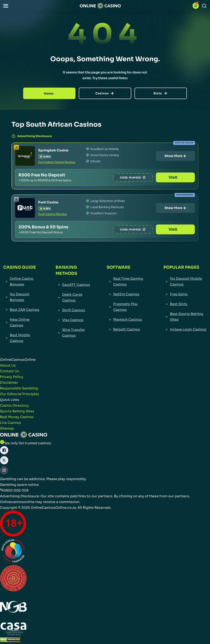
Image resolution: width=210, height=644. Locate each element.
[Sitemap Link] (7, 429)
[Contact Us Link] (10, 371)
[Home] (49, 93)
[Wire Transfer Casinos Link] (74, 333)
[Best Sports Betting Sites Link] (185, 317)
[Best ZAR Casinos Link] (22, 310)
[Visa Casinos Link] (74, 320)
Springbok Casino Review (57, 162)
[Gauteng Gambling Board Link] (13, 579)
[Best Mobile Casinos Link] (22, 338)
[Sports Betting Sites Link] (17, 411)
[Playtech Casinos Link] (127, 320)
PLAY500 (138, 177)
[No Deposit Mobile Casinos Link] (185, 282)
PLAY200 (138, 229)
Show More (175, 156)
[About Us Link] (8, 365)
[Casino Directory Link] (14, 406)
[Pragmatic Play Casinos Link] (127, 307)
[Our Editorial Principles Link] (20, 394)
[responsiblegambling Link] (13, 552)
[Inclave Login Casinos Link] (185, 329)
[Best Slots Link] (185, 304)
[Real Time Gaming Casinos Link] (127, 282)
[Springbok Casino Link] (25, 156)
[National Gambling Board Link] (13, 607)
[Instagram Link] (4, 471)
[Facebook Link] (4, 451)
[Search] (204, 6)
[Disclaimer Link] (9, 383)
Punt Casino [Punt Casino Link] (48, 202)
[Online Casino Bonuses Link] (22, 282)
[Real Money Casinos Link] (17, 417)
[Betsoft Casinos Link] (127, 329)
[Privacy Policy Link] (12, 377)
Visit (175, 177)
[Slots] (161, 93)
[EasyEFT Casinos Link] (74, 285)
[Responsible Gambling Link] (19, 388)
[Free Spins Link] (185, 294)
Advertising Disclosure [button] (32, 136)
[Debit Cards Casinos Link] (74, 298)
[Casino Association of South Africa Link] (13, 630)
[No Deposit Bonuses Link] (22, 297)
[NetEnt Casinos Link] (127, 294)
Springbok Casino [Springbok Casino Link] (53, 150)
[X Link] (4, 461)
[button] (6, 6)
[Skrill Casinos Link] (74, 310)
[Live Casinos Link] (11, 423)
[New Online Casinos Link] (22, 323)
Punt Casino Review (52, 214)
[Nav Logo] (100, 6)
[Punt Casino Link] (25, 208)
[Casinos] (105, 93)
